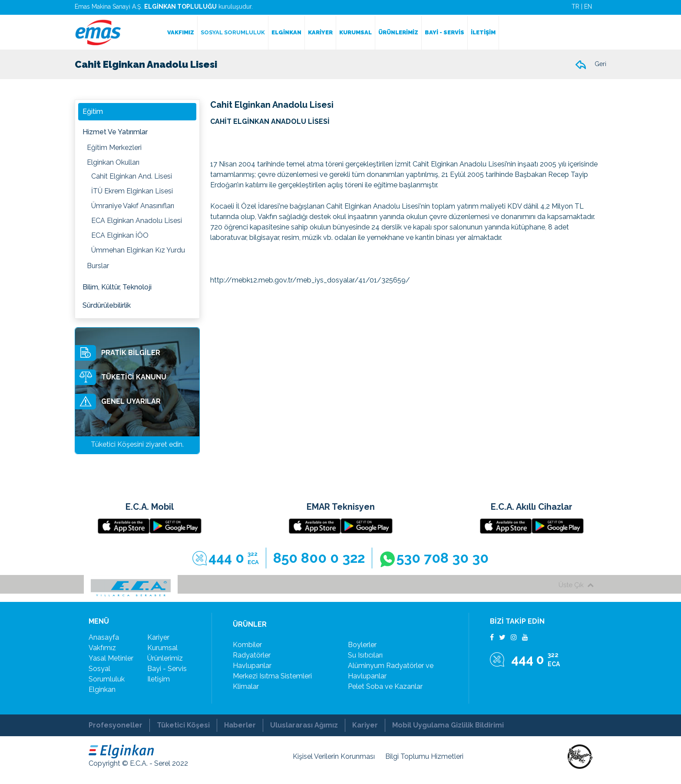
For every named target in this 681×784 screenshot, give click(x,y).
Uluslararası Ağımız (304, 725)
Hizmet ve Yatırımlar (115, 132)
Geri (591, 65)
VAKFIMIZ (181, 32)
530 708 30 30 (434, 558)
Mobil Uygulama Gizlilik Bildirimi (448, 725)
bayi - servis (167, 669)
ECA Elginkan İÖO (120, 235)
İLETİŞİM (483, 32)
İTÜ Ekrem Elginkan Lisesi (132, 191)
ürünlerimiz (165, 658)
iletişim (159, 679)
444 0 (226, 558)
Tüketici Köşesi (183, 725)
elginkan (102, 689)
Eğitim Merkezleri (114, 148)
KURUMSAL (355, 32)
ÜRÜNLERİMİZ (398, 32)
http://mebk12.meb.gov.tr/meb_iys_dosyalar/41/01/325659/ (310, 280)
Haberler (240, 725)
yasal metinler (111, 658)
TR (575, 7)
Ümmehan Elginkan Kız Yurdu (138, 250)
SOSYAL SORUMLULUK (233, 32)
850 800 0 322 (319, 558)
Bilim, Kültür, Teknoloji (117, 287)
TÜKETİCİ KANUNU (121, 377)
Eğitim (93, 111)
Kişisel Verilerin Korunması (334, 756)
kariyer (158, 637)
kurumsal (162, 648)
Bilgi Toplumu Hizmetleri (424, 756)
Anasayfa (104, 637)
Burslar (98, 266)
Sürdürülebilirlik (107, 305)
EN (588, 7)
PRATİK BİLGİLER (118, 353)
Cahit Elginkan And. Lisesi (132, 176)
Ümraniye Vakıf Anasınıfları (133, 206)
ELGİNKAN (286, 32)
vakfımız (102, 648)
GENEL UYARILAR (118, 402)
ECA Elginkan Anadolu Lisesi (137, 221)
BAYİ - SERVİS (445, 32)
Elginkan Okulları (113, 162)
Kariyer (365, 725)
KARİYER (320, 32)
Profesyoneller (116, 725)
